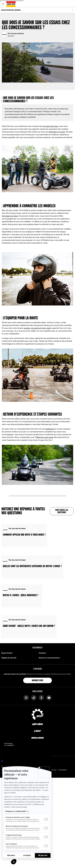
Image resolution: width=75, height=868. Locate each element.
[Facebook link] (41, 697)
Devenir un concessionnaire (49, 658)
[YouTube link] (49, 697)
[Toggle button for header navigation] (3, 4)
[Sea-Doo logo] (37, 738)
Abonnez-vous (38, 681)
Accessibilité (62, 770)
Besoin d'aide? (7, 653)
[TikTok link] (34, 697)
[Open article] (24, 533)
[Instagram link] (26, 697)
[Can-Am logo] (11, 4)
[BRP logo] (38, 714)
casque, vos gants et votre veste (37, 328)
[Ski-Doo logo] (37, 724)
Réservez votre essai (45, 437)
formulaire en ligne (10, 216)
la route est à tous (50, 126)
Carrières (42, 653)
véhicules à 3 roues (57, 132)
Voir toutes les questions (62, 511)
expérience (50, 429)
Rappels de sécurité (9, 658)
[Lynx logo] (38, 731)
